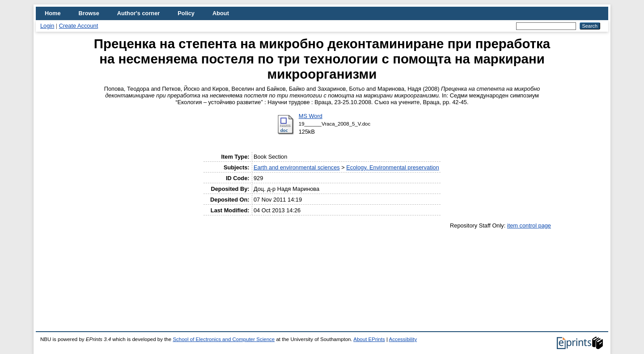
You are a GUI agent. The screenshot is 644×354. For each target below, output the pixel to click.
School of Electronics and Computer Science (224, 339)
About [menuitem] (221, 13)
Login (47, 26)
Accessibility (403, 339)
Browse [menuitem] (89, 13)
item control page (529, 225)
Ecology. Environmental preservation (392, 167)
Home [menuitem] (53, 13)
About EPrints (369, 339)
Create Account (79, 26)
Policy (186, 13)
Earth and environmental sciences (297, 167)
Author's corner (138, 13)
